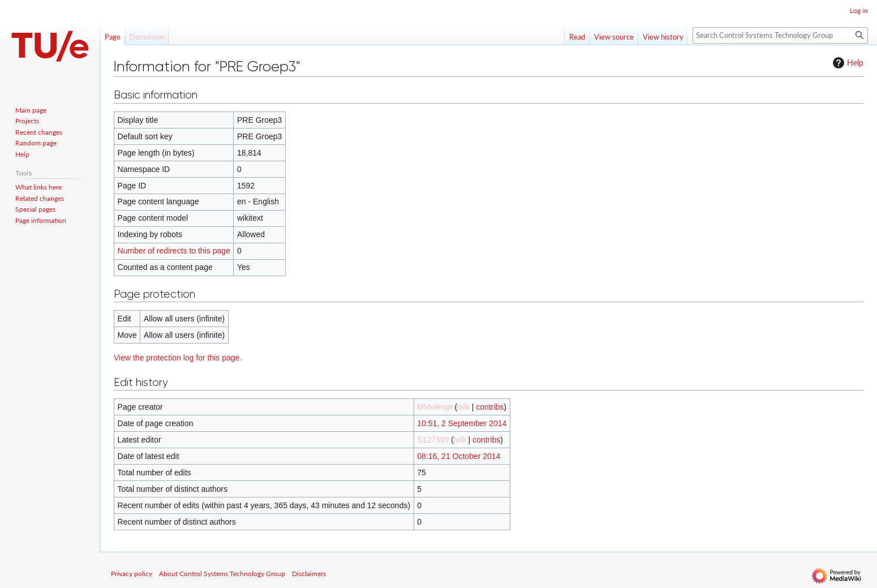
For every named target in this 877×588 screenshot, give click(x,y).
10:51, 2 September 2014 (462, 423)
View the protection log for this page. (178, 358)
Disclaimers (309, 574)
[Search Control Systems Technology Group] (780, 35)
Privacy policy (132, 574)
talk (463, 407)
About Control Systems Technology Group (222, 574)
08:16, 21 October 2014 (459, 456)
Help (847, 63)
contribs (490, 407)
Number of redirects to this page (174, 251)
